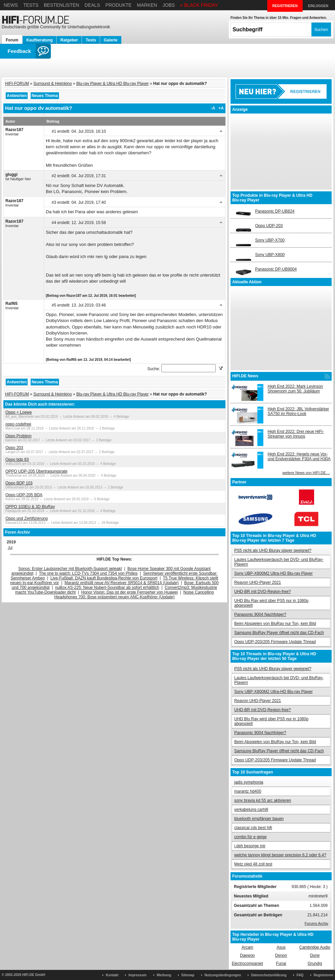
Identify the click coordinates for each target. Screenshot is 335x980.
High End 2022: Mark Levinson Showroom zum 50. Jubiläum (295, 389)
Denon (281, 955)
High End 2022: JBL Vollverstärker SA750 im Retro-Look (298, 411)
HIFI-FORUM (17, 84)
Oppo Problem (18, 436)
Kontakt (112, 975)
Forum (12, 40)
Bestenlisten (62, 5)
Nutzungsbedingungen (223, 975)
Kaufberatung (39, 40)
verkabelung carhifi (251, 810)
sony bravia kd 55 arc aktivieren (263, 800)
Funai (281, 963)
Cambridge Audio (315, 947)
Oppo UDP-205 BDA (24, 495)
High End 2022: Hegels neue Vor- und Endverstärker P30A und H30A (299, 456)
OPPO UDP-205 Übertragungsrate (36, 471)
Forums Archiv (316, 923)
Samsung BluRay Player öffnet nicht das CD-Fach (279, 633)
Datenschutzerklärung (269, 975)
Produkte (119, 5)
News (11, 5)
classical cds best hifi (253, 828)
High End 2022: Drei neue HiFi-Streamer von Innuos (296, 434)
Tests (31, 5)
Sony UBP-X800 (270, 255)
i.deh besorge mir (250, 846)
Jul (10, 547)
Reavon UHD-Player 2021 (258, 582)
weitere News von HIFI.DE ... (306, 473)
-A (213, 108)
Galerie (111, 40)
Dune (315, 955)
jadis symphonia (249, 782)
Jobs (169, 5)
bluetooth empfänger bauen (259, 819)
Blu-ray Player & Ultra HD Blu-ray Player (112, 84)
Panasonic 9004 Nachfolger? (260, 614)
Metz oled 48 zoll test (253, 864)
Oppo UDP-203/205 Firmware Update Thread (275, 642)
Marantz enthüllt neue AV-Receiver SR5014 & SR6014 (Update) (122, 583)
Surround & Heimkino (53, 84)
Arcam (248, 947)
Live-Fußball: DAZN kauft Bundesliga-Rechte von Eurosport (104, 578)
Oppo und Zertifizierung (26, 518)
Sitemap (188, 975)
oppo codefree (18, 424)
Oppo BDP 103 (19, 483)
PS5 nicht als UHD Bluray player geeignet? (273, 550)
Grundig (315, 963)
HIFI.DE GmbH (34, 975)
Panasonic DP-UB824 (275, 211)
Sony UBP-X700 (270, 240)
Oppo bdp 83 (17, 460)
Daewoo (247, 955)
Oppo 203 (14, 448)
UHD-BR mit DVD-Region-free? (263, 592)
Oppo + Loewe (19, 412)
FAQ (300, 975)
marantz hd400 (248, 791)
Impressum (137, 975)
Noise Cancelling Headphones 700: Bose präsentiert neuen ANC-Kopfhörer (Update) (134, 595)
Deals (92, 5)
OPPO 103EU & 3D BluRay (30, 507)
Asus (281, 947)
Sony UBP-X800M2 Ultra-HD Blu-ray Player (273, 573)
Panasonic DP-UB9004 (276, 269)
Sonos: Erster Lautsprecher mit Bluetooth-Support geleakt (70, 569)
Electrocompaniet (248, 963)
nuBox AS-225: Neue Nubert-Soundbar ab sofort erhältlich (107, 588)
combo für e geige (250, 837)
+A (221, 108)
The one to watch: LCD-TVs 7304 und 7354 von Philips (88, 573)
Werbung (164, 975)
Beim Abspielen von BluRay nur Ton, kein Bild (275, 624)
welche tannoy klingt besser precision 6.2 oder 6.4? (280, 855)
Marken (147, 5)
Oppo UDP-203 (269, 226)
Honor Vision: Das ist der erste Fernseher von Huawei (130, 592)
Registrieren (324, 975)
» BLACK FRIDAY (199, 5)
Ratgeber (69, 40)
